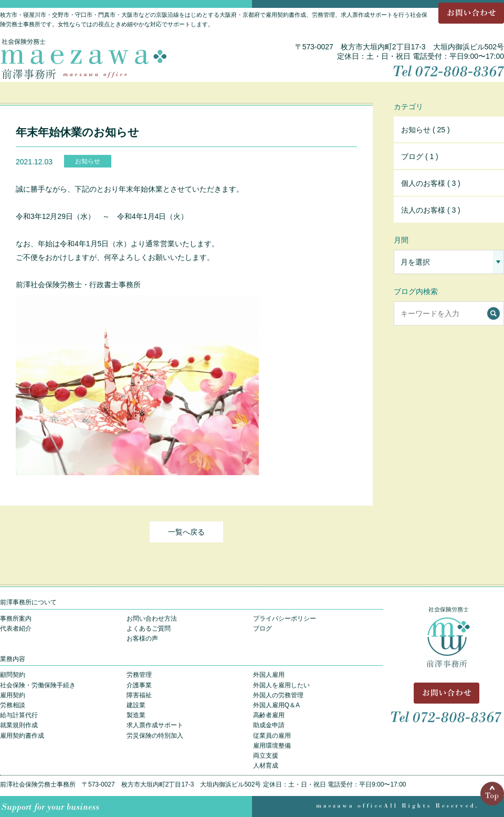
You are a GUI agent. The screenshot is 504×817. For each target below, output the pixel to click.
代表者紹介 (16, 629)
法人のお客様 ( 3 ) (431, 210)
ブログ (262, 629)
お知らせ (88, 161)
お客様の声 (142, 638)
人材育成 (266, 766)
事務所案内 (16, 619)
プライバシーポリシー (285, 619)
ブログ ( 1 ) (420, 156)
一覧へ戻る (186, 532)
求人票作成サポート (155, 725)
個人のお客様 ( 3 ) (431, 183)
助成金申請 (269, 725)
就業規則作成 (19, 725)
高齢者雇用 (269, 715)
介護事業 (139, 685)
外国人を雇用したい (281, 685)
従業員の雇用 (272, 736)
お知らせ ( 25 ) (426, 130)
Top (492, 794)
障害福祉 (139, 695)
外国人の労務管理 (278, 695)
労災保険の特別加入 (155, 736)
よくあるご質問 (149, 629)
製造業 (136, 715)
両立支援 (266, 756)
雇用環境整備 (272, 746)
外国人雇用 (269, 675)
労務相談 (13, 705)
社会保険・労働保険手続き (38, 685)
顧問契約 (13, 675)
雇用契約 (13, 695)
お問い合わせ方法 (152, 619)
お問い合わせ (471, 13)
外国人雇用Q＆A (276, 705)
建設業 (136, 705)
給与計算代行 (19, 715)
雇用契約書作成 (22, 736)
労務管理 (139, 675)
